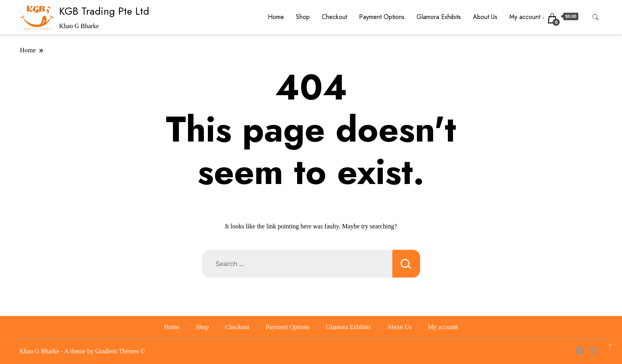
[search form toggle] (595, 17)
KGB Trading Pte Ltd (104, 11)
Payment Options (382, 17)
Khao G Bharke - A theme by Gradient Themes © (82, 351)
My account (525, 17)
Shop (303, 17)
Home (276, 17)
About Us (485, 17)
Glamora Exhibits (439, 17)
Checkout (334, 17)
